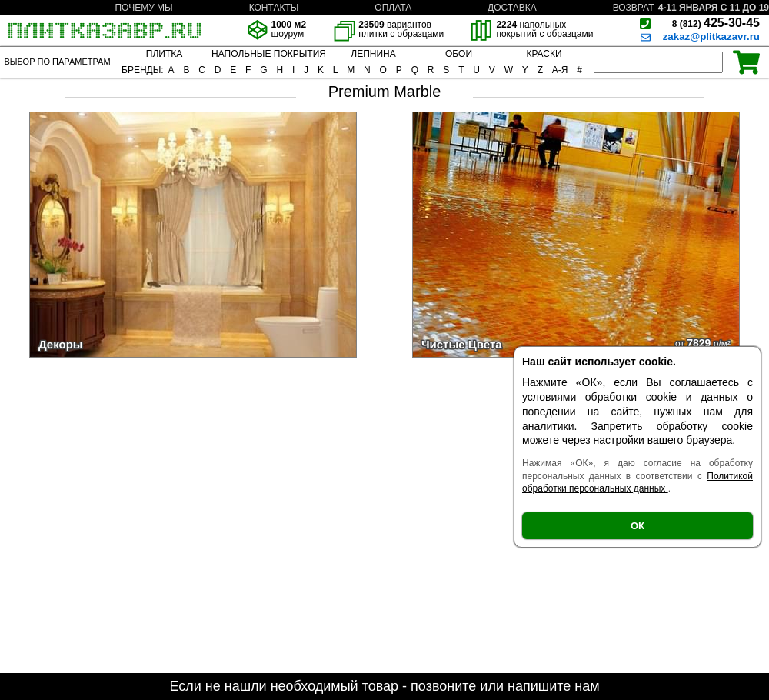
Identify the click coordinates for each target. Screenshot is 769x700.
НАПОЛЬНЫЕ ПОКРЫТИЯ (269, 54)
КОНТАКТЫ (274, 8)
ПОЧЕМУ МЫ (143, 8)
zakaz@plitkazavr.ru (711, 37)
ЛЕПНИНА (373, 54)
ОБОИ (459, 54)
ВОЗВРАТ (634, 8)
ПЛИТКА (164, 54)
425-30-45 (716, 23)
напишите (539, 686)
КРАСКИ (544, 54)
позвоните (443, 686)
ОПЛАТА (393, 8)
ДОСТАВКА (512, 8)
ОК (638, 526)
